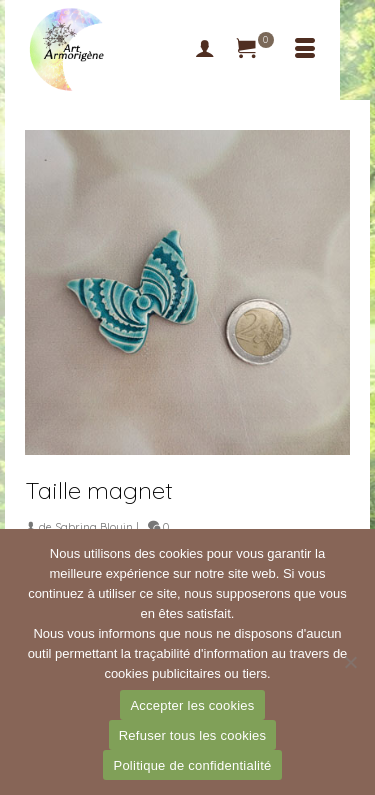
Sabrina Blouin (94, 527)
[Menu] (305, 50)
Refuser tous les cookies (193, 735)
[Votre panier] (255, 50)
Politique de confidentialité (192, 765)
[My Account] (205, 50)
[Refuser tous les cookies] (350, 662)
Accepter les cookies (192, 705)
